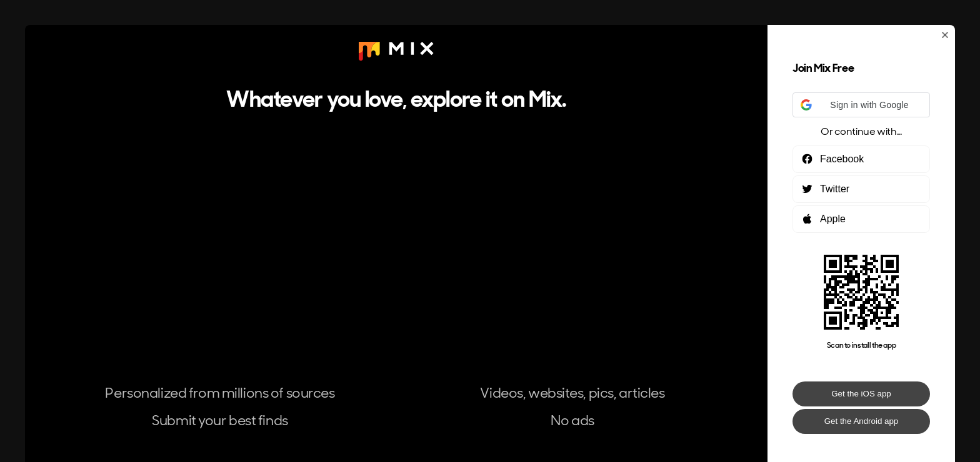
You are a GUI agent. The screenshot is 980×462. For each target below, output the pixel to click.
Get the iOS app (861, 394)
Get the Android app (862, 421)
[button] (861, 105)
